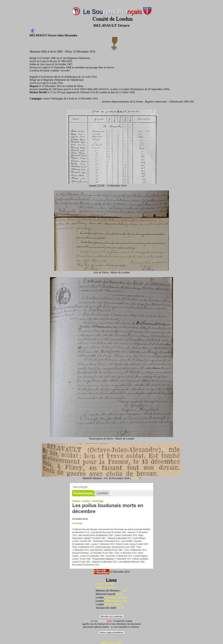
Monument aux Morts (116, 597)
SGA (124, 591)
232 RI (121, 608)
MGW (119, 594)
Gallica (135, 478)
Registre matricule (105, 587)
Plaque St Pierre (113, 604)
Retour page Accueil (112, 642)
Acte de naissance (105, 584)
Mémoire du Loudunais (111, 616)
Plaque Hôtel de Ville (116, 601)
